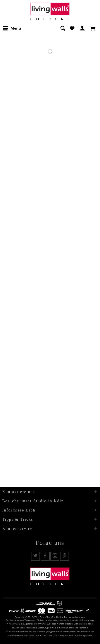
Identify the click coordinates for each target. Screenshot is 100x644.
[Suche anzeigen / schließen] (63, 28)
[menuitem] (12, 28)
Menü (12, 28)
